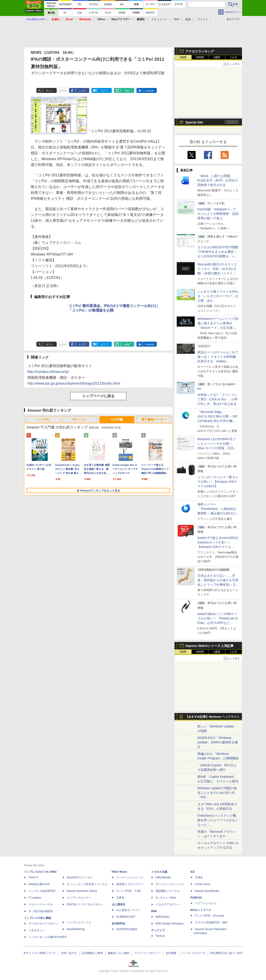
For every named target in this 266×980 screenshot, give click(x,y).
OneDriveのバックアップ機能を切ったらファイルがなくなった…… (218, 820)
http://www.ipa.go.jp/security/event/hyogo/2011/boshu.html (74, 383)
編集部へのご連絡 (118, 953)
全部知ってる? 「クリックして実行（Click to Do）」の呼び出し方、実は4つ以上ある (218, 399)
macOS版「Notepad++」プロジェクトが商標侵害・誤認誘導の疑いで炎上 (218, 214)
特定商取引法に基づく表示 (226, 953)
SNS (177, 19)
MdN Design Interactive (170, 924)
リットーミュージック (130, 877)
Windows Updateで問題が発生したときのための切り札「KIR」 (217, 793)
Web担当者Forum (39, 884)
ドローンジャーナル (41, 904)
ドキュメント (159, 19)
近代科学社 (118, 924)
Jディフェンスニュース (170, 884)
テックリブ (158, 930)
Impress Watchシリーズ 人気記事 (210, 646)
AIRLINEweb (163, 877)
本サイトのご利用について (40, 953)
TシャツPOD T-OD (129, 891)
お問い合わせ (69, 953)
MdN (154, 911)
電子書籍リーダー (154, 419)
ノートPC (42, 419)
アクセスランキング (200, 51)
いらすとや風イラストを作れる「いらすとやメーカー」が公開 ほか (218, 296)
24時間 (200, 57)
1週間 (217, 57)
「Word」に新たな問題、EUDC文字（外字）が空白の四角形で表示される (218, 180)
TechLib (160, 936)
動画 (188, 19)
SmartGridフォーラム (80, 877)
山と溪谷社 (118, 904)
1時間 (183, 57)
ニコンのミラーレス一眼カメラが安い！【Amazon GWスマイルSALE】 (218, 482)
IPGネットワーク (201, 910)
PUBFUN (196, 898)
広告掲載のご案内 (92, 953)
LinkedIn (150, 91)
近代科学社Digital (127, 929)
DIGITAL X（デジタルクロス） (85, 904)
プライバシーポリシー (148, 953)
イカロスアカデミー (168, 904)
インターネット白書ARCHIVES (48, 937)
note (127, 91)
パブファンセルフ (206, 903)
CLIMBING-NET (126, 917)
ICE (193, 872)
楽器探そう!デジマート (130, 884)
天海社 (199, 877)
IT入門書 (117, 419)
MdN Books (163, 917)
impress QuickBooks (207, 891)
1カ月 (234, 57)
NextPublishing (76, 929)
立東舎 (120, 898)
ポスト (50, 91)
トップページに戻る (98, 396)
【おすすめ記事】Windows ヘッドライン (213, 717)
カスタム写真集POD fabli (211, 922)
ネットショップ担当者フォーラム (87, 884)
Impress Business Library (82, 891)
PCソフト (79, 419)
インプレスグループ (193, 953)
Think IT (33, 877)
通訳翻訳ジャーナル (168, 891)
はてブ (105, 91)
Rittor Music (120, 872)
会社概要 (171, 953)
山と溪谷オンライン (128, 910)
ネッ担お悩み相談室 (41, 911)
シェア (82, 91)
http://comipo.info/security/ (48, 372)
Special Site (194, 122)
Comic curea (202, 884)
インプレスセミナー (79, 898)
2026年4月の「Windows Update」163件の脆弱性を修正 (218, 742)
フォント (203, 19)
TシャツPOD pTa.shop (210, 916)
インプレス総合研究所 (42, 891)
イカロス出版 (159, 872)
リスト (63, 91)
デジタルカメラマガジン (43, 924)
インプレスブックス (79, 922)
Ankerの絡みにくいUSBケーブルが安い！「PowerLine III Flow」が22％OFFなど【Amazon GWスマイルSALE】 (218, 623)
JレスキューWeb (166, 898)
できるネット (37, 930)
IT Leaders (35, 898)
